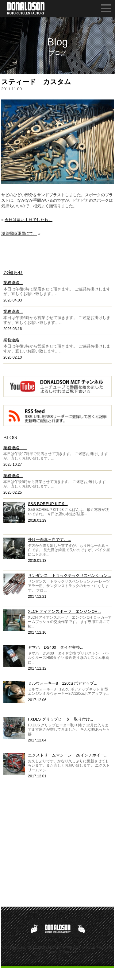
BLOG (10, 438)
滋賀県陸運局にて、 (19, 233)
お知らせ (13, 272)
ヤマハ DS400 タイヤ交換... (56, 647)
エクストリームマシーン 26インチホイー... (68, 755)
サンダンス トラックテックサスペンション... (69, 576)
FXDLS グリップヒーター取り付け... (60, 719)
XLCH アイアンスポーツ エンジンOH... (64, 611)
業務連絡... (13, 283)
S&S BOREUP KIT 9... (48, 504)
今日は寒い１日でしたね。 (29, 220)
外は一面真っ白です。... (50, 540)
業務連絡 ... (15, 448)
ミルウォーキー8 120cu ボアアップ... (63, 683)
